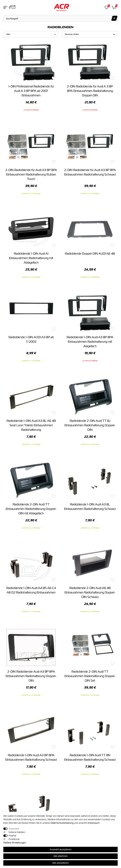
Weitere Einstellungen (15, 843)
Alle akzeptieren (60, 863)
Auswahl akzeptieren (61, 849)
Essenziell (14, 829)
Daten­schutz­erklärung (62, 823)
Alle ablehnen (60, 856)
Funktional (14, 839)
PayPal (12, 836)
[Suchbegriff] (61, 18)
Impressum (94, 823)
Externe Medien (17, 832)
